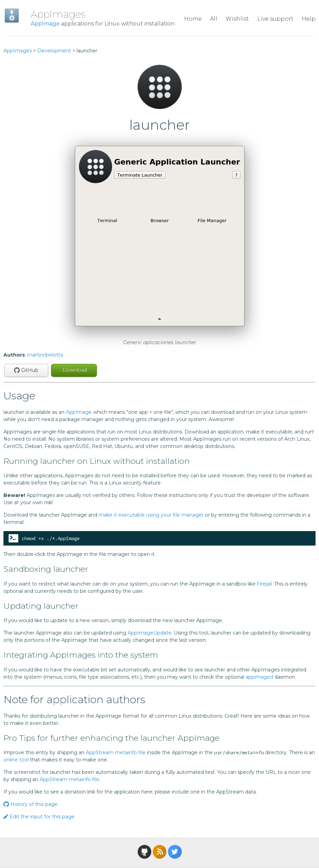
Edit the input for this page (39, 817)
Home (193, 19)
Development (54, 51)
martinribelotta (45, 355)
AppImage (45, 24)
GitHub (26, 370)
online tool (16, 760)
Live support (275, 19)
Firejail (264, 584)
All (214, 19)
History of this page (31, 804)
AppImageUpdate (149, 633)
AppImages (58, 14)
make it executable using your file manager (151, 515)
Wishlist (237, 19)
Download (74, 370)
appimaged (259, 677)
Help (309, 19)
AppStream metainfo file (116, 752)
